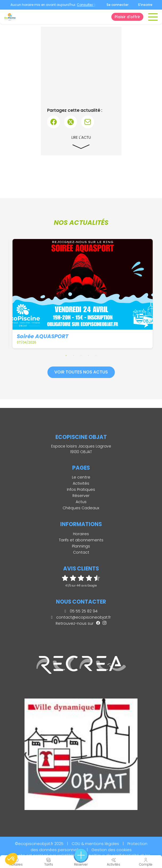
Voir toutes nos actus (81, 372)
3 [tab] (81, 355)
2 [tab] (74, 355)
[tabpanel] (83, 294)
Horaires (81, 534)
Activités (81, 483)
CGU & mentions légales (95, 844)
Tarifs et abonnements (81, 540)
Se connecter (118, 5)
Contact (81, 552)
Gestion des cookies (112, 850)
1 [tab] (66, 355)
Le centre (81, 477)
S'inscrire (145, 5)
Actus (81, 502)
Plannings (81, 546)
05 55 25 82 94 (81, 611)
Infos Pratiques (81, 489)
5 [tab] (96, 355)
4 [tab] (88, 355)
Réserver (81, 496)
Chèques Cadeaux (81, 508)
